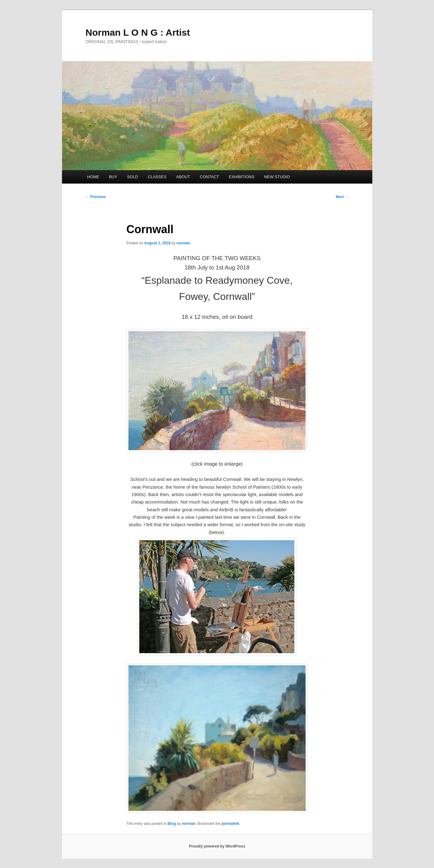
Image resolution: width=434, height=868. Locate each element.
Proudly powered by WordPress (217, 846)
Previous (96, 197)
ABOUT (183, 177)
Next (342, 197)
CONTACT (209, 177)
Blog (172, 824)
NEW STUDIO (277, 177)
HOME (93, 177)
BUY (113, 177)
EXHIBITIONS (241, 177)
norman (183, 243)
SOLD (132, 177)
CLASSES (157, 177)
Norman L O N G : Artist (138, 32)
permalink (230, 824)
